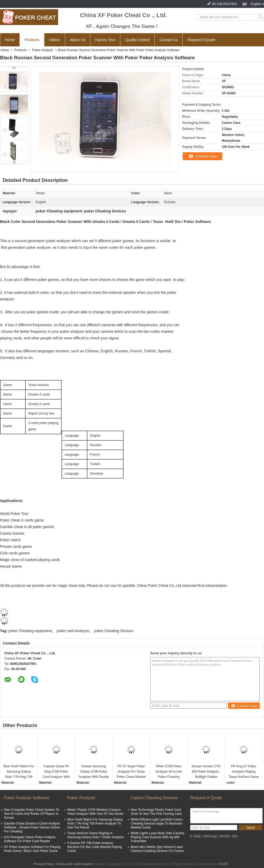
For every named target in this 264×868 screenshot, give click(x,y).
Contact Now (206, 156)
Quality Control (137, 40)
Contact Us (169, 40)
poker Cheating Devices (114, 631)
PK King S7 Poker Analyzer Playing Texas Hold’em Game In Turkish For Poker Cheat (244, 772)
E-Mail (195, 836)
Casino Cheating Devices (154, 798)
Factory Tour (105, 40)
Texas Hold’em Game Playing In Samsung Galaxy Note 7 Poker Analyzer (96, 835)
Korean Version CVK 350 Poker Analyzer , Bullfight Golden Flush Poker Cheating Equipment (206, 772)
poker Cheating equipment (30, 631)
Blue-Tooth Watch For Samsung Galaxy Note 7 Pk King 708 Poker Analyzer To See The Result (19, 772)
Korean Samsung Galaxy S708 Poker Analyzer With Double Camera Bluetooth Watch (94, 772)
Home (10, 40)
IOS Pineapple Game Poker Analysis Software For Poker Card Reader (30, 839)
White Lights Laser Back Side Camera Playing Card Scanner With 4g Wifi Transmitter (157, 837)
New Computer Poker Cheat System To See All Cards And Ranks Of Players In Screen (32, 814)
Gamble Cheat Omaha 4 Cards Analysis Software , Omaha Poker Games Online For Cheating (32, 827)
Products (32, 40)
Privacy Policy (43, 864)
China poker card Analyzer (75, 864)
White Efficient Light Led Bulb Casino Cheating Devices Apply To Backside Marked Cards (157, 823)
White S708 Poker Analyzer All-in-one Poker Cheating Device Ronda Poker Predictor (169, 772)
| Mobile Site (228, 836)
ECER (223, 864)
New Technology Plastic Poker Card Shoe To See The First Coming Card (156, 812)
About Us (78, 40)
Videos (55, 40)
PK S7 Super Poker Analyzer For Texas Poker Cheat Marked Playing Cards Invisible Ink (131, 772)
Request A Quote (201, 40)
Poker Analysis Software (27, 798)
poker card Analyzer (73, 631)
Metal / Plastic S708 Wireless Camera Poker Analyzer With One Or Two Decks (95, 812)
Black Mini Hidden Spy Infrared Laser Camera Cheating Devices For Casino (157, 849)
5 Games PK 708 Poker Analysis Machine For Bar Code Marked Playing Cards (95, 847)
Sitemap (210, 836)
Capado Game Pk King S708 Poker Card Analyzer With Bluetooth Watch (56, 772)
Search (261, 17)
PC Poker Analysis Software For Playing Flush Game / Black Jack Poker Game (32, 849)
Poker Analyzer (43, 50)
